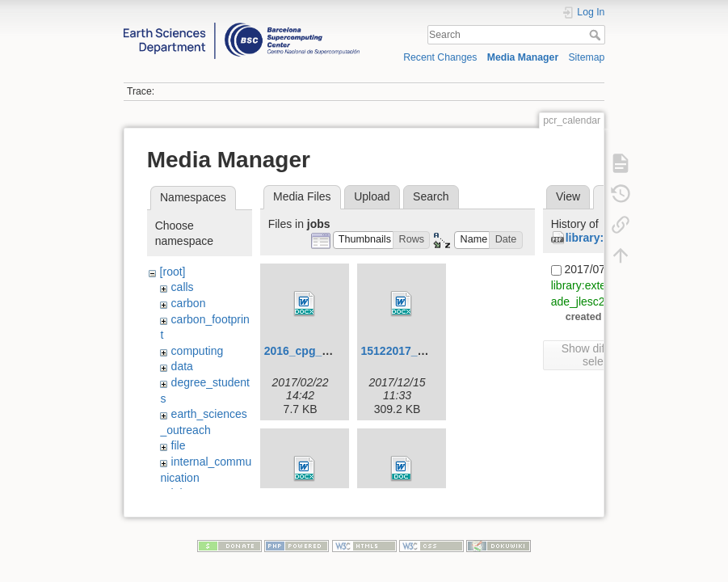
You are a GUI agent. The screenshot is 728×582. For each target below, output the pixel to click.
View (568, 196)
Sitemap (586, 57)
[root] (173, 272)
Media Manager (523, 57)
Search (597, 35)
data (182, 366)
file (179, 445)
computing (198, 351)
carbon (189, 303)
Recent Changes (440, 57)
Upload (372, 196)
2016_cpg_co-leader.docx (333, 351)
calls (183, 287)
